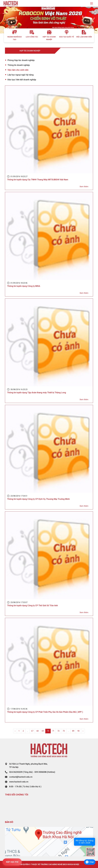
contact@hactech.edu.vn (21, 777)
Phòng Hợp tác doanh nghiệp (21, 60)
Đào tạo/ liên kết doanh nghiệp (22, 80)
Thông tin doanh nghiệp (19, 65)
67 (32, 731)
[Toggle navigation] (92, 3)
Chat (92, 862)
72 (58, 731)
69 (43, 731)
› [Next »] (83, 731)
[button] (7, 20)
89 (73, 731)
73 (64, 731)
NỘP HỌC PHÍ (12, 862)
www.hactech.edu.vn (19, 782)
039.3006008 (40, 772)
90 (78, 731)
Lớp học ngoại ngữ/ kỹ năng (21, 75)
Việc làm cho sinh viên (18, 70)
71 (53, 731)
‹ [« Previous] (15, 731)
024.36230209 (16, 772)
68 (38, 731)
